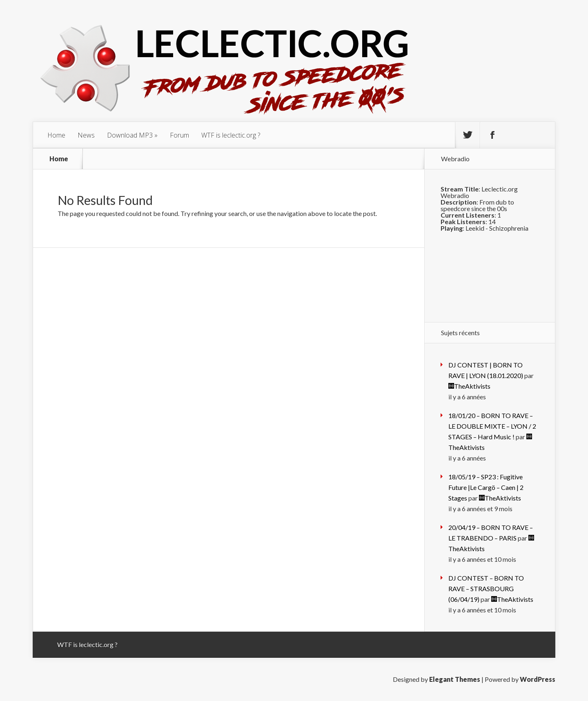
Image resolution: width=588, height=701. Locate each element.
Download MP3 (130, 135)
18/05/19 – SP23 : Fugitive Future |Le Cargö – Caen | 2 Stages (486, 487)
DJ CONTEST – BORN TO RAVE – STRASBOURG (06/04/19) (486, 589)
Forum (179, 135)
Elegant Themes (455, 679)
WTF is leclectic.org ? (231, 135)
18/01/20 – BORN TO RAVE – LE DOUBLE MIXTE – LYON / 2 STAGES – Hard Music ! (492, 426)
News (86, 135)
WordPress (538, 679)
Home (56, 135)
